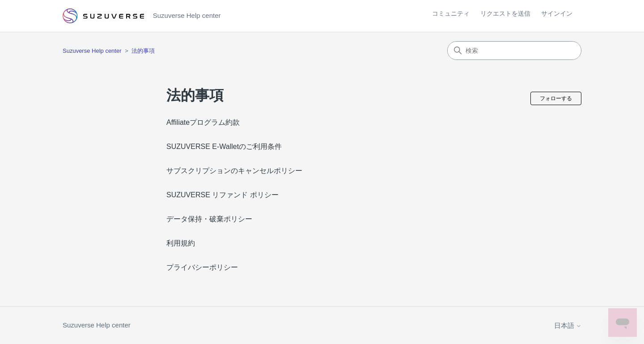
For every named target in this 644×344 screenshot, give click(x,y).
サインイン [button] (557, 13)
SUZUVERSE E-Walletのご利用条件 (224, 147)
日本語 (568, 325)
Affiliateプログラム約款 (203, 122)
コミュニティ (451, 13)
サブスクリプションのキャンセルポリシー (234, 171)
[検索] (514, 51)
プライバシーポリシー (202, 267)
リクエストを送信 (505, 13)
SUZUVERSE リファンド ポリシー (222, 195)
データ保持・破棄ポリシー (209, 219)
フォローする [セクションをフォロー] (556, 98)
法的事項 (143, 51)
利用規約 (181, 243)
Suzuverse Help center (92, 51)
